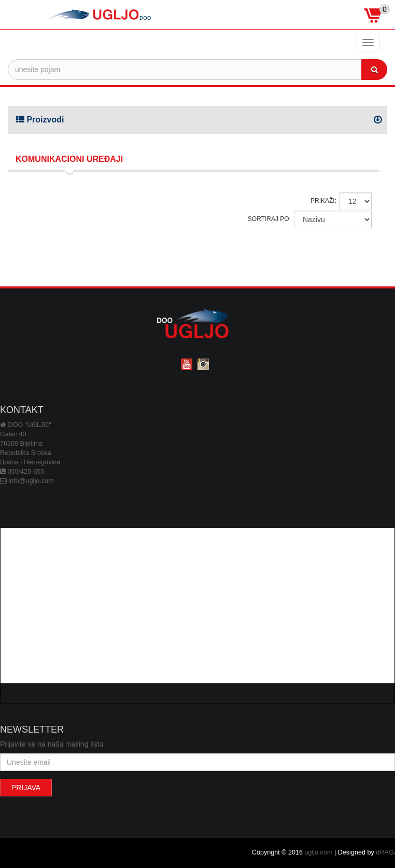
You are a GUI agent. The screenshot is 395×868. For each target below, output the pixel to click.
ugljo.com (319, 852)
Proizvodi (40, 120)
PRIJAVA (26, 788)
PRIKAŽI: (323, 201)
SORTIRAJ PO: (269, 219)
